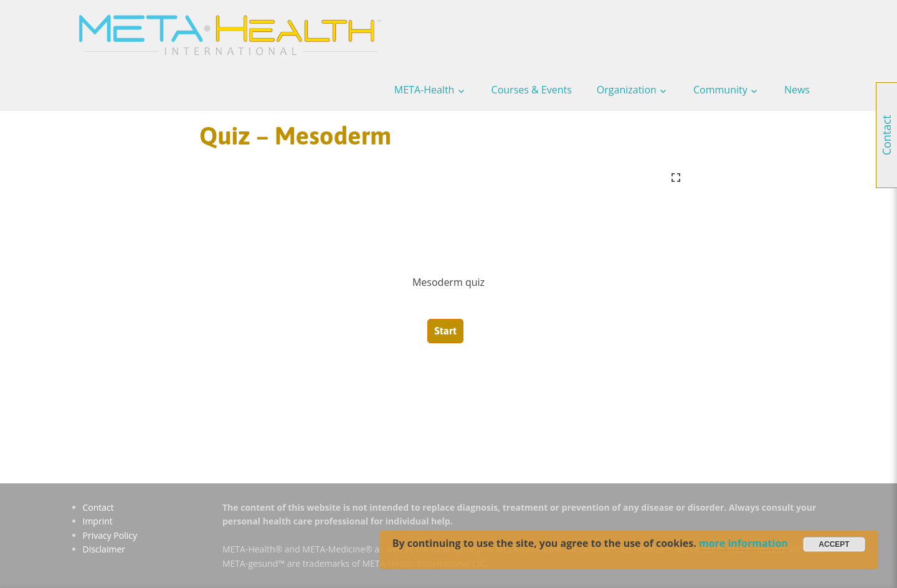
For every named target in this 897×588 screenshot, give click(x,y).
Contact (98, 507)
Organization (627, 90)
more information (743, 543)
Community (720, 90)
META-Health (425, 90)
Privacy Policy (110, 535)
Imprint (98, 521)
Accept (834, 544)
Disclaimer (104, 549)
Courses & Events (532, 90)
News (797, 90)
